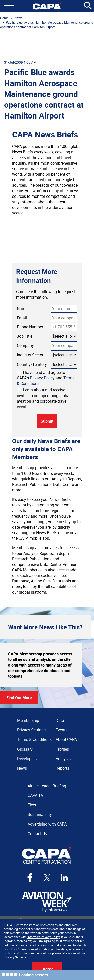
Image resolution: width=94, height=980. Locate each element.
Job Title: (25, 336)
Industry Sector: (31, 355)
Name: (23, 309)
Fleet (32, 805)
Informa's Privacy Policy (43, 937)
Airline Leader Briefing (47, 786)
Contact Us (37, 834)
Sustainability (40, 814)
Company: (26, 345)
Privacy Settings (15, 957)
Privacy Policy (42, 378)
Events (62, 730)
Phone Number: (30, 327)
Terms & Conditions (34, 739)
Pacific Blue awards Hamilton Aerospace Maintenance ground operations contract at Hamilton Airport (47, 25)
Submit (47, 421)
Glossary (25, 749)
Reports (62, 768)
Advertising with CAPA (47, 824)
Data (60, 720)
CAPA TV (35, 795)
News (18, 18)
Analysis (63, 759)
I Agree (47, 969)
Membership (28, 720)
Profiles (62, 749)
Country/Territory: (32, 364)
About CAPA (66, 739)
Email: (22, 318)
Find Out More (19, 698)
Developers (27, 759)
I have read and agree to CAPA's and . (46, 378)
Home (4, 18)
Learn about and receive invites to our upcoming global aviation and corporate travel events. (44, 398)
